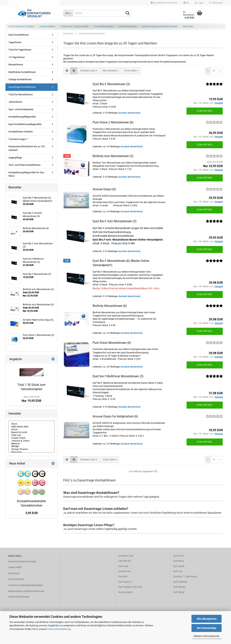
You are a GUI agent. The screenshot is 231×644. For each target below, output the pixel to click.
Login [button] (199, 3)
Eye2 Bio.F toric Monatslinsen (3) (115, 221)
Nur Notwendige (207, 628)
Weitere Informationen (207, 636)
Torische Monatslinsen (21, 94)
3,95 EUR (32, 513)
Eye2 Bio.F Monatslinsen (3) (111, 84)
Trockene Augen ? (18, 139)
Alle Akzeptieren (207, 619)
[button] (186, 3)
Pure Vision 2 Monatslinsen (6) (113, 122)
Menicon (32, 444)
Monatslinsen (128, 26)
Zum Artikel (205, 111)
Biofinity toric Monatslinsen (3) (113, 156)
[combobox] (89, 71)
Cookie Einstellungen (19, 597)
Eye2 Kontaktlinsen (21, 26)
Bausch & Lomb (32, 432)
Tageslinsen (47, 26)
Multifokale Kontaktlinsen (160, 26)
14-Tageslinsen (103, 26)
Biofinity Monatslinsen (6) (110, 306)
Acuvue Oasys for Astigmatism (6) (115, 416)
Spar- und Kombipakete (21, 109)
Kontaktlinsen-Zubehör (21, 132)
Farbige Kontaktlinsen (20, 79)
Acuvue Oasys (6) (104, 189)
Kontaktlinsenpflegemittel (22, 117)
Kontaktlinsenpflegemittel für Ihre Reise (26, 174)
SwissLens (32, 452)
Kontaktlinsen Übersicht (164, 3)
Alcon (32, 424)
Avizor (32, 430)
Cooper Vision (32, 438)
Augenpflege (15, 158)
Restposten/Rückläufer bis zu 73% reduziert (27, 148)
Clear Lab (32, 435)
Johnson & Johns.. (32, 441)
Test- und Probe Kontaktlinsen (24, 165)
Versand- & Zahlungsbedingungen (26, 585)
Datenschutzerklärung (59, 629)
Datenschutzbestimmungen (22, 561)
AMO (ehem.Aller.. (32, 427)
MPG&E (32, 447)
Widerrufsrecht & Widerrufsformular (26, 591)
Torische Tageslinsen (74, 26)
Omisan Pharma (32, 449)
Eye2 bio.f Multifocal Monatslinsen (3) (118, 376)
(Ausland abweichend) (129, 113)
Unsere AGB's (15, 567)
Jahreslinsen (15, 102)
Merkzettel (216, 3)
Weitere (188, 26)
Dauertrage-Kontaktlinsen (22, 87)
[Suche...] (68, 13)
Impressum (14, 573)
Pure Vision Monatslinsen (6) (112, 343)
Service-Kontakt (16, 579)
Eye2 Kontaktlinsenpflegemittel (25, 124)
